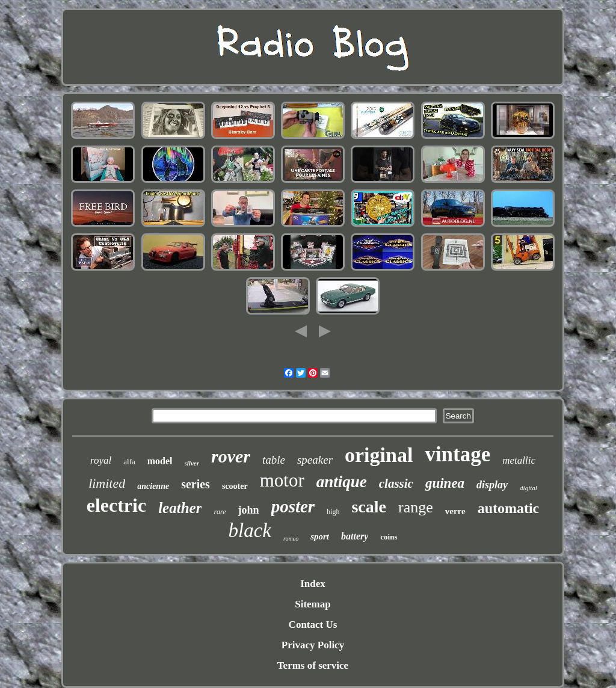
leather (180, 508)
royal (101, 460)
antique (342, 482)
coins (389, 537)
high (333, 512)
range (416, 507)
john (249, 510)
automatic (509, 508)
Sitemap (313, 604)
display (492, 485)
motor (282, 480)
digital (528, 488)
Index (313, 584)
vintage (457, 454)
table (274, 460)
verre (455, 511)
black (250, 530)
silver (192, 463)
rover (231, 456)
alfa (129, 462)
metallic (519, 460)
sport (320, 536)
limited (107, 483)
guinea (445, 483)
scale (369, 507)
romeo (291, 539)
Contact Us (313, 625)
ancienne (153, 486)
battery (355, 536)
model (160, 461)
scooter (235, 486)
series (196, 484)
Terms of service (313, 665)
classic (396, 484)
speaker (315, 460)
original (379, 455)
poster (293, 506)
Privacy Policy (313, 645)
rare (220, 512)
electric (116, 505)
